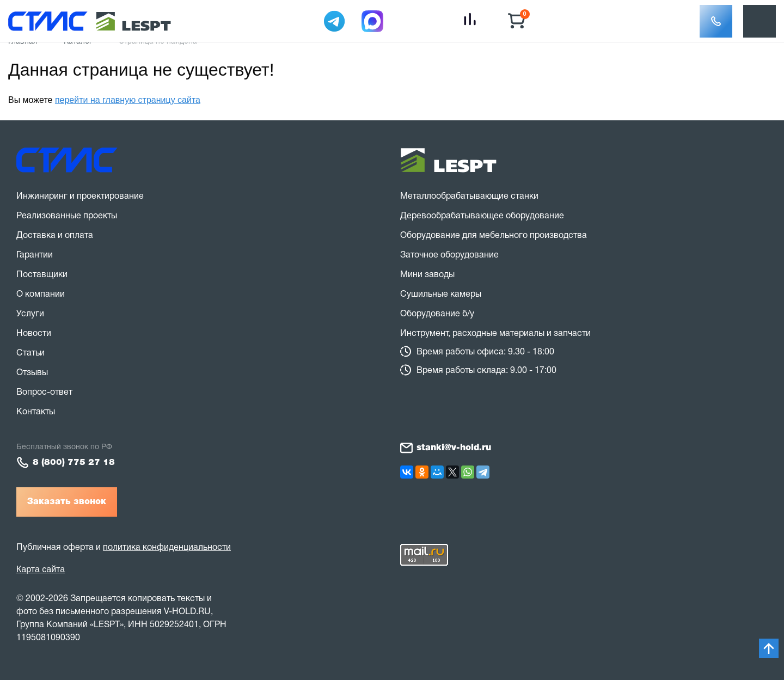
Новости (34, 334)
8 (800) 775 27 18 (74, 463)
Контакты (36, 412)
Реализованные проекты (67, 216)
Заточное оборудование (449, 255)
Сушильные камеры (441, 295)
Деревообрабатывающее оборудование (482, 216)
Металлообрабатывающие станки (469, 197)
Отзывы (32, 373)
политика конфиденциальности (167, 548)
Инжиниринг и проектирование (80, 197)
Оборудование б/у (437, 314)
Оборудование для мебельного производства (494, 236)
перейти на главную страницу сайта (128, 100)
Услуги (30, 314)
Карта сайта (41, 569)
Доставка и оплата (55, 236)
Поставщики (42, 275)
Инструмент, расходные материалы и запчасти (495, 334)
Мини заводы (427, 275)
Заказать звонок (67, 502)
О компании (41, 295)
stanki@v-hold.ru (454, 448)
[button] (716, 21)
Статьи (30, 353)
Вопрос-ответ (44, 393)
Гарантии (35, 255)
